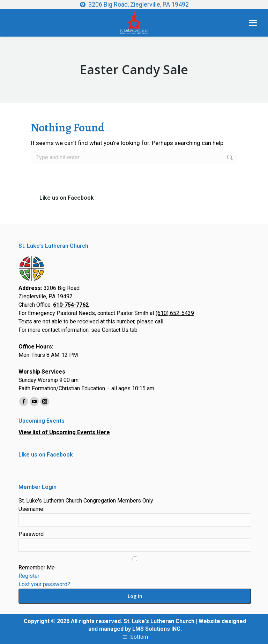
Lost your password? (44, 584)
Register (29, 576)
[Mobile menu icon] (253, 23)
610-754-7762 (71, 305)
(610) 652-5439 (175, 313)
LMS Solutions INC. (157, 629)
